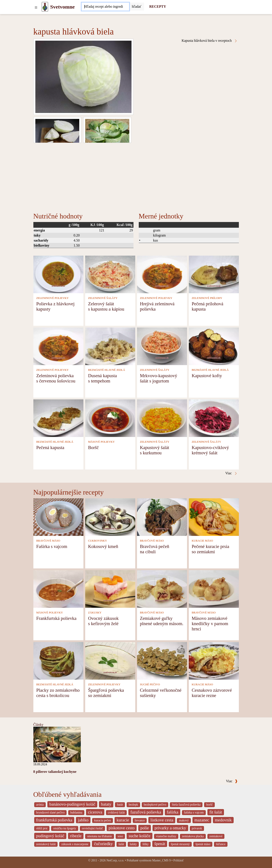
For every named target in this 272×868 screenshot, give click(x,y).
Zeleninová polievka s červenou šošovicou (56, 378)
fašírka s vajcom (194, 812)
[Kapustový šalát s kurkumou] (162, 418)
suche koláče (140, 836)
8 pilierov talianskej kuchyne (55, 772)
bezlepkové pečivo (155, 805)
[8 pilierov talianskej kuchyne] (57, 744)
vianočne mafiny (166, 836)
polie (144, 828)
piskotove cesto (122, 828)
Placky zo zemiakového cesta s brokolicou (58, 693)
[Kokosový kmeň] (110, 517)
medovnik (223, 820)
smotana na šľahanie (100, 836)
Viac (232, 781)
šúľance (221, 844)
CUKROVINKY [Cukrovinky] (97, 541)
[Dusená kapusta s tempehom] (110, 346)
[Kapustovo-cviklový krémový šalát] (214, 418)
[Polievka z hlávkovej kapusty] (58, 274)
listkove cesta (162, 820)
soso (120, 836)
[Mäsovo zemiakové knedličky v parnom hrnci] (214, 589)
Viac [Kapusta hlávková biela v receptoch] (231, 473)
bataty (106, 804)
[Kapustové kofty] (214, 346)
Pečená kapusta (50, 447)
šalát (121, 844)
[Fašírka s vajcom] (58, 517)
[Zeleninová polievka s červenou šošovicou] (58, 346)
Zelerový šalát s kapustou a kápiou (106, 306)
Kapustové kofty (207, 376)
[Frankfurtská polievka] (58, 589)
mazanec (202, 820)
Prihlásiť (178, 860)
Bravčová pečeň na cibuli (154, 549)
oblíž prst (42, 828)
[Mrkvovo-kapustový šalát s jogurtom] (162, 346)
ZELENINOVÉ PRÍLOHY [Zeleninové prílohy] (207, 298)
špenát (160, 844)
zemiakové (216, 836)
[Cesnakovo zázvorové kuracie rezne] (214, 660)
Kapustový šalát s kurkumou (154, 450)
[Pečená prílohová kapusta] (214, 274)
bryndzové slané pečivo (50, 812)
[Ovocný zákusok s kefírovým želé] (110, 589)
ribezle (76, 836)
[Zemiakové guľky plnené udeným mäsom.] (162, 589)
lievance (140, 820)
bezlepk (133, 805)
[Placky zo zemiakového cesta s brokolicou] (58, 660)
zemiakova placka (193, 836)
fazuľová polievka (146, 812)
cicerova (95, 812)
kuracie (123, 820)
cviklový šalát (116, 812)
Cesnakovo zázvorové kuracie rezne (212, 693)
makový (184, 820)
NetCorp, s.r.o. (115, 860)
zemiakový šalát (46, 844)
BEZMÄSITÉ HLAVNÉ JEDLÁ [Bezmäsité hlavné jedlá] (106, 370)
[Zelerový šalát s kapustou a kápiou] (110, 274)
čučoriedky (103, 844)
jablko (83, 820)
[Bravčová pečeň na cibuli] (162, 517)
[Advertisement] (136, 176)
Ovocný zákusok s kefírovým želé (103, 621)
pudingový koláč (50, 836)
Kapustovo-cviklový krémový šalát (210, 450)
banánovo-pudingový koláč (72, 804)
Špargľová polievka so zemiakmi (106, 693)
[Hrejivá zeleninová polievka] (162, 274)
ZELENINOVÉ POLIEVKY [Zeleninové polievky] (52, 298)
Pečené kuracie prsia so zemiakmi (210, 549)
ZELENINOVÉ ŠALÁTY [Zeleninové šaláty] (103, 298)
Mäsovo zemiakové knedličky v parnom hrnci (210, 623)
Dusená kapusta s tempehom (102, 378)
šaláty (133, 844)
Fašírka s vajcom (52, 546)
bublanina (76, 812)
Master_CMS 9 (161, 860)
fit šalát (216, 812)
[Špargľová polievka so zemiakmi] (110, 660)
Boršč (93, 447)
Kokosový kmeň (103, 546)
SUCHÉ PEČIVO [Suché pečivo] (150, 684)
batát (120, 805)
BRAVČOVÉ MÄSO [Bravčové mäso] (48, 541)
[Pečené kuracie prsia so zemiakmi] (214, 517)
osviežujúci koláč (92, 828)
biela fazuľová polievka (186, 805)
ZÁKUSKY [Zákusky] (95, 613)
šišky (146, 844)
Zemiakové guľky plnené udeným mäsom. (162, 621)
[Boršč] (110, 418)
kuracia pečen (103, 820)
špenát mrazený (180, 844)
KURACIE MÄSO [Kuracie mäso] (202, 541)
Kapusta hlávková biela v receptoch (209, 41)
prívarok (197, 828)
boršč (209, 805)
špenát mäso (203, 844)
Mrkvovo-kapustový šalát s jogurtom (159, 378)
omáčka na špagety (65, 828)
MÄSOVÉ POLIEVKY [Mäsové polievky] (101, 442)
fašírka (173, 812)
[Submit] (137, 7)
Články (38, 725)
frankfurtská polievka (54, 820)
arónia (40, 805)
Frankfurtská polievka (56, 618)
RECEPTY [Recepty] (158, 6)
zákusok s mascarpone (75, 844)
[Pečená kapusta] (58, 418)
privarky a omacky (170, 828)
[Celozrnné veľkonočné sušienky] (162, 660)
